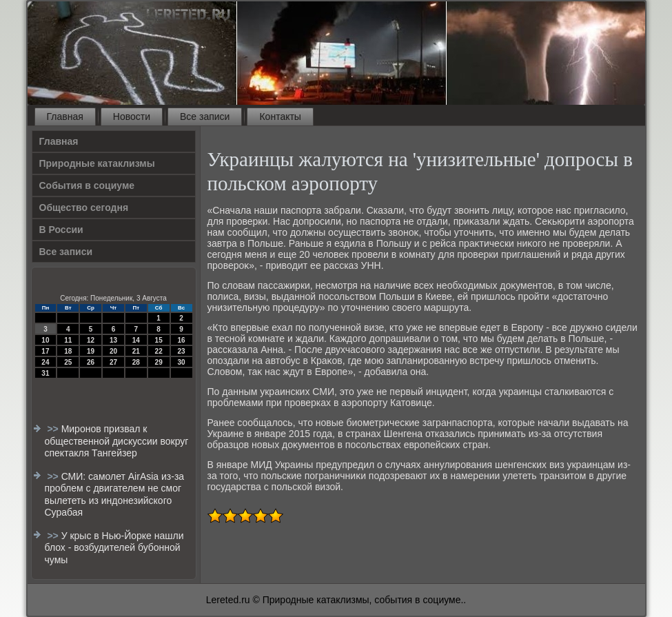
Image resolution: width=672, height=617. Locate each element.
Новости (132, 117)
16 (181, 340)
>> (54, 429)
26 (91, 362)
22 (159, 351)
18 (68, 351)
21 (136, 351)
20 (113, 351)
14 (136, 340)
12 (91, 340)
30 (181, 362)
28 (136, 362)
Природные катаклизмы (97, 163)
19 (91, 351)
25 (68, 362)
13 (113, 340)
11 (68, 340)
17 (45, 351)
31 (45, 373)
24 (45, 362)
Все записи (205, 117)
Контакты (280, 117)
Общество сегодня (84, 208)
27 (113, 362)
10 (45, 340)
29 (159, 362)
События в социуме (87, 185)
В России (61, 230)
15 (159, 340)
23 (181, 351)
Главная (65, 117)
